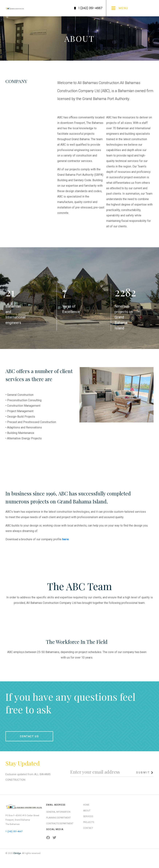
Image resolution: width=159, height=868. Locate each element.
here (65, 539)
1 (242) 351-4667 (14, 832)
